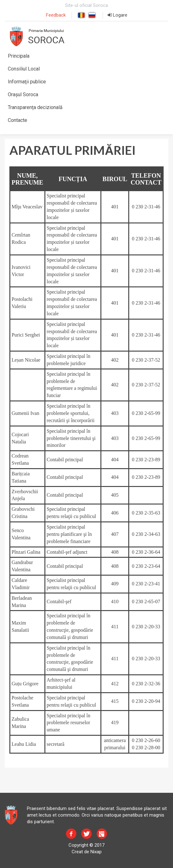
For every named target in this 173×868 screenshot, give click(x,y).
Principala (19, 56)
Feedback (56, 15)
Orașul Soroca (23, 94)
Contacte (18, 120)
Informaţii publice (27, 82)
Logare (117, 15)
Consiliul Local (24, 69)
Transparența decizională (35, 107)
